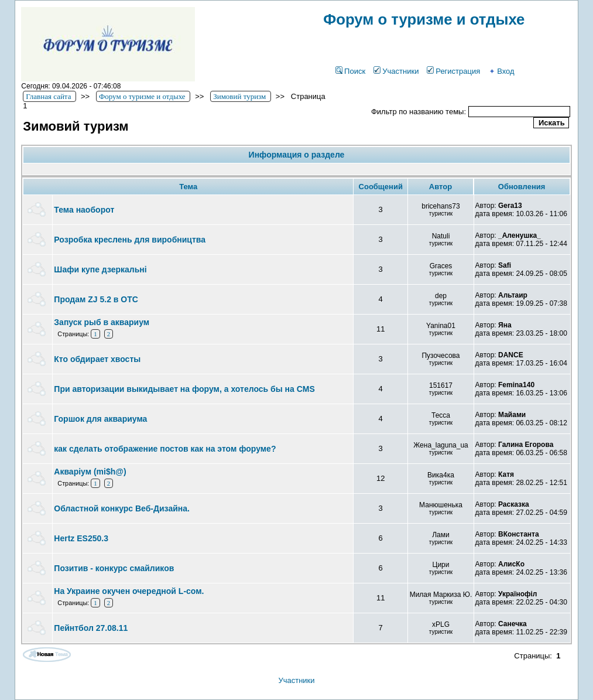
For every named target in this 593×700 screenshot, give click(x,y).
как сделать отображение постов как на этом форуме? (165, 449)
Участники (396, 71)
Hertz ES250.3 (81, 538)
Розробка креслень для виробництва (130, 240)
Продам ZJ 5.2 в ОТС (96, 299)
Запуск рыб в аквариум (102, 322)
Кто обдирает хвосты (97, 359)
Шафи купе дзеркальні (100, 269)
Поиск (350, 71)
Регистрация (453, 71)
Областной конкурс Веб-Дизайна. (122, 508)
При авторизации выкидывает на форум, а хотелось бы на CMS (184, 389)
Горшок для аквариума (100, 419)
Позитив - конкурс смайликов (114, 568)
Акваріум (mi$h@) (90, 472)
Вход (501, 71)
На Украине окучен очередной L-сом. (129, 591)
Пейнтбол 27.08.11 (91, 628)
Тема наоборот (84, 210)
